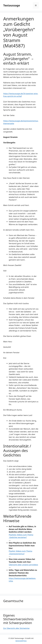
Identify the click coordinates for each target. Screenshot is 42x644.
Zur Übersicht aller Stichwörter (16, 628)
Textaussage (12, 5)
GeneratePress (21, 641)
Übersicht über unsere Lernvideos (23, 565)
